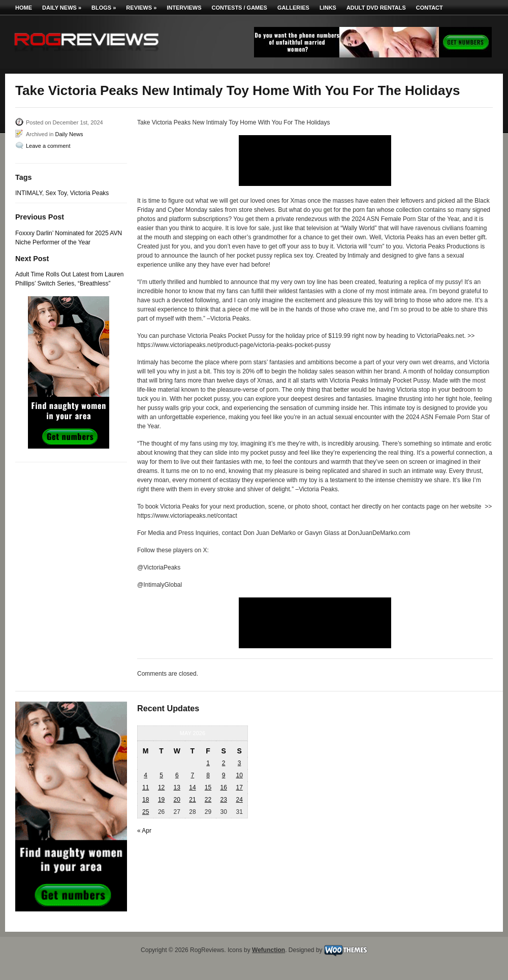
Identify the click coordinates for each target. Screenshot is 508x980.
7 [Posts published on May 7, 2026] (193, 775)
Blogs (104, 8)
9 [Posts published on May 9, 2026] (224, 775)
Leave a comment (48, 146)
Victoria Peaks (89, 193)
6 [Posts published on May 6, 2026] (177, 775)
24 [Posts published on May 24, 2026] (239, 800)
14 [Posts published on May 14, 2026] (192, 787)
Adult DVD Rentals (376, 8)
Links (328, 8)
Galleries (293, 8)
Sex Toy (56, 193)
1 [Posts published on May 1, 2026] (208, 763)
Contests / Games (240, 8)
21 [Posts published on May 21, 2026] (192, 800)
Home (24, 8)
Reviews (141, 8)
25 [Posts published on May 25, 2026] (146, 812)
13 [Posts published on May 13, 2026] (177, 787)
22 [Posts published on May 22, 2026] (208, 800)
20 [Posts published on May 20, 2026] (177, 800)
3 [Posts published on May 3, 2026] (240, 763)
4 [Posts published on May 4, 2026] (146, 775)
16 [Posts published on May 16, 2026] (223, 787)
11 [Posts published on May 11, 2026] (146, 787)
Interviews (184, 8)
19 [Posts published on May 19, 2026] (161, 800)
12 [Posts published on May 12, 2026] (161, 787)
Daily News (62, 8)
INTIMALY (29, 193)
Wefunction (268, 950)
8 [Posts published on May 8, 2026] (208, 775)
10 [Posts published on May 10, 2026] (239, 775)
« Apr (144, 831)
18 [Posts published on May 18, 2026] (146, 800)
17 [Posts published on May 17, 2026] (239, 787)
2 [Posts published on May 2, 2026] (224, 763)
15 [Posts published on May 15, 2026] (208, 787)
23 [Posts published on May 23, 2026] (223, 800)
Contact (430, 8)
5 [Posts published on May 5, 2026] (161, 775)
